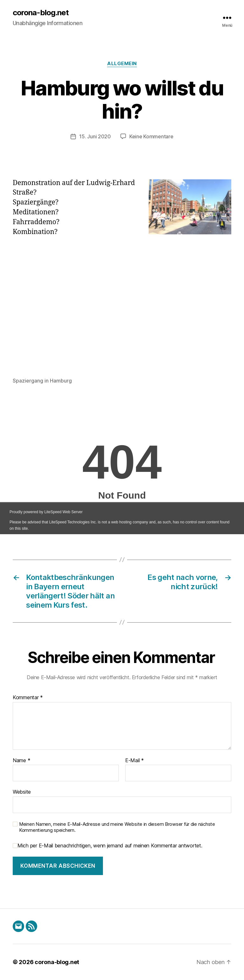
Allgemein (122, 64)
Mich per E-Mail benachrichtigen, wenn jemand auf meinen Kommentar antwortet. (107, 846)
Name (21, 761)
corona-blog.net (41, 13)
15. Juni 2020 (95, 136)
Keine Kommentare (151, 136)
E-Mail (135, 761)
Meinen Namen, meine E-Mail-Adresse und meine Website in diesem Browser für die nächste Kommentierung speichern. (117, 827)
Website (22, 792)
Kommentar (28, 698)
